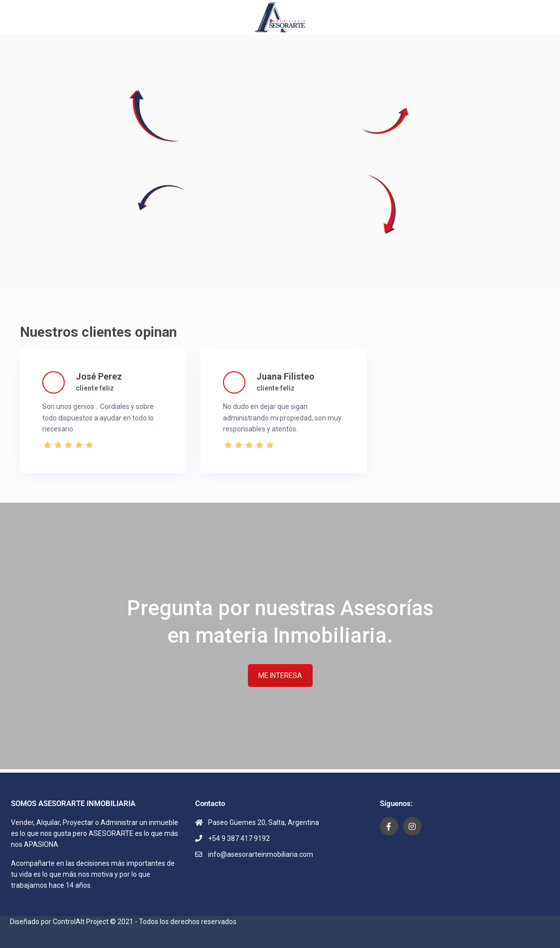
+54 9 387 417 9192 (239, 838)
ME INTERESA (280, 676)
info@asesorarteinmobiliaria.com (261, 854)
